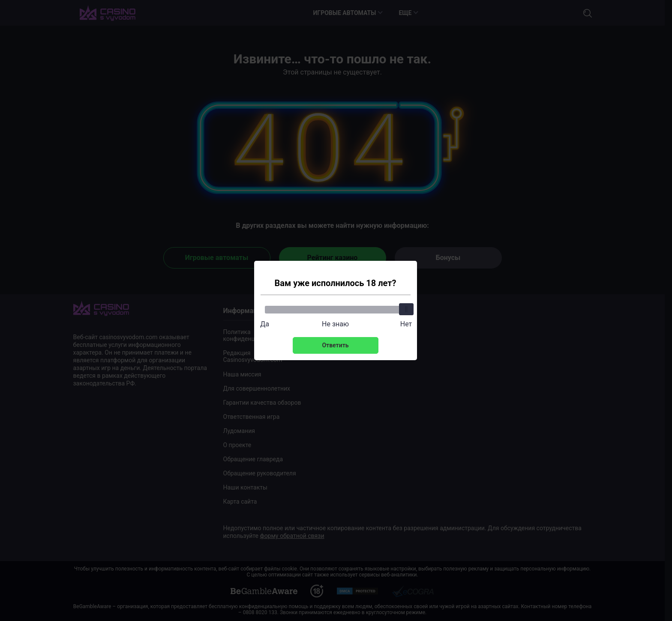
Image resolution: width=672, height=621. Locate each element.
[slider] (406, 309)
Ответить (335, 345)
